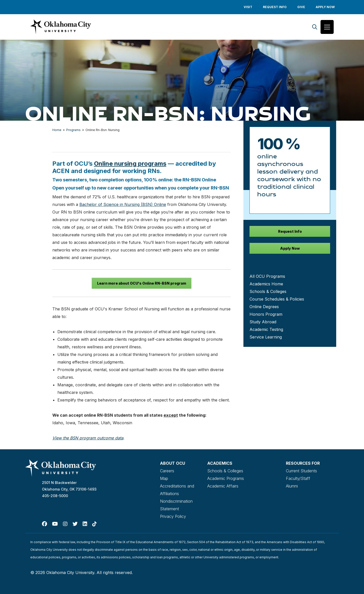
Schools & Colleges (268, 291)
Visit (248, 7)
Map (164, 478)
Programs (73, 130)
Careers (167, 471)
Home (57, 130)
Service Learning (266, 337)
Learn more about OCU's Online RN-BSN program (142, 283)
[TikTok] (95, 524)
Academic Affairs (223, 486)
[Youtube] (55, 524)
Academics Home (266, 284)
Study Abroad (263, 322)
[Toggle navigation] (327, 27)
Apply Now (325, 7)
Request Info (275, 7)
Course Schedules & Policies (277, 299)
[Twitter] (75, 524)
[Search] (315, 27)
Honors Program (266, 314)
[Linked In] (85, 524)
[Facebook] (44, 524)
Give (301, 7)
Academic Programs (226, 478)
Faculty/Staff (298, 478)
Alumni (292, 486)
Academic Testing (266, 329)
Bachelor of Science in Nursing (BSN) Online (123, 204)
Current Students (301, 471)
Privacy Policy (173, 516)
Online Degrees (264, 307)
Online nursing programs (130, 164)
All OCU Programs (267, 276)
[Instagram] (65, 524)
